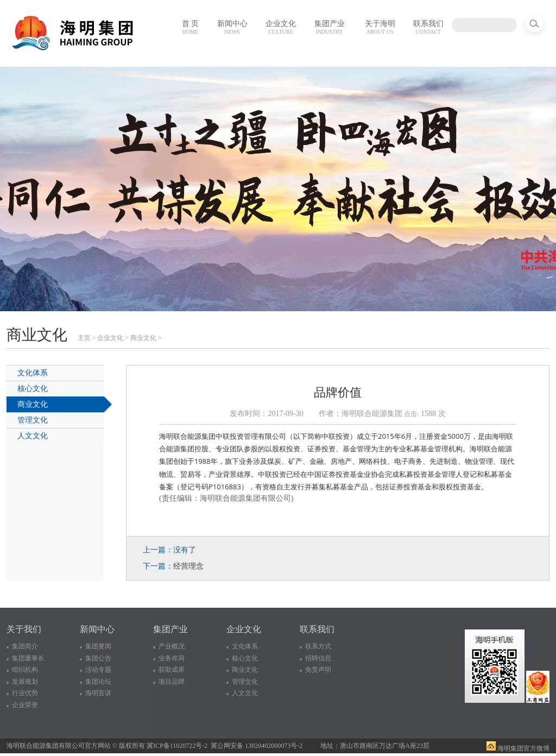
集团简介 (25, 646)
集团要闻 (98, 646)
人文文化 (33, 436)
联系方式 (318, 646)
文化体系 (33, 373)
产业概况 (172, 646)
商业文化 (143, 338)
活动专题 (98, 670)
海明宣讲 (98, 693)
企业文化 (281, 27)
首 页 (191, 27)
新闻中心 (232, 27)
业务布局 (172, 658)
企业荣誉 (25, 705)
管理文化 (33, 420)
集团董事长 (28, 658)
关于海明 (380, 27)
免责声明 (318, 670)
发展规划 (25, 682)
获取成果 (172, 670)
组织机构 (25, 670)
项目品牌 (172, 682)
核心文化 (33, 389)
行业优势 (25, 693)
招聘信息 (318, 658)
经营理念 (188, 566)
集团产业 (330, 27)
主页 (84, 338)
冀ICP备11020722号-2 (177, 746)
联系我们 (428, 27)
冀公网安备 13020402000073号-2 (257, 746)
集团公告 (98, 658)
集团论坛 (98, 682)
